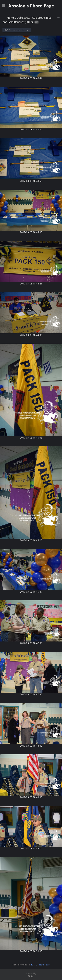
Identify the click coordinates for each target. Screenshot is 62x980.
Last (48, 965)
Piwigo (31, 976)
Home (11, 18)
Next (42, 965)
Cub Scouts (23, 18)
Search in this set (19, 30)
